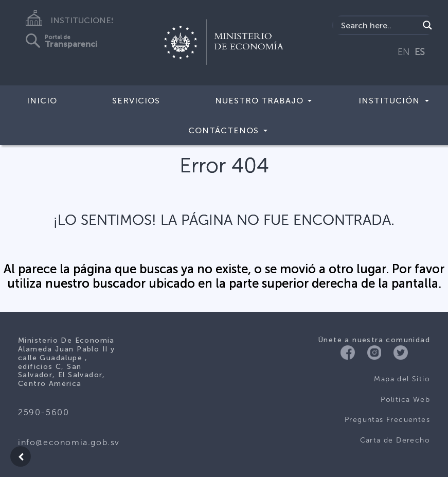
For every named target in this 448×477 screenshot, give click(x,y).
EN (404, 52)
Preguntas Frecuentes (387, 420)
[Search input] (379, 25)
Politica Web (405, 400)
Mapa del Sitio (402, 379)
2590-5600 (43, 412)
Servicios (136, 101)
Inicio (42, 101)
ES (420, 52)
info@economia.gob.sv (69, 442)
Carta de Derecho (395, 440)
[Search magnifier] (427, 25)
